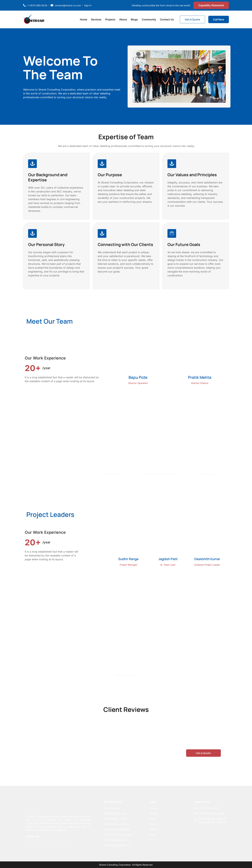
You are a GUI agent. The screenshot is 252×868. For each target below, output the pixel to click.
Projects (110, 19)
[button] (207, 607)
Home (83, 19)
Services (96, 19)
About (123, 19)
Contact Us (167, 19)
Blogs (134, 19)
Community (149, 19)
